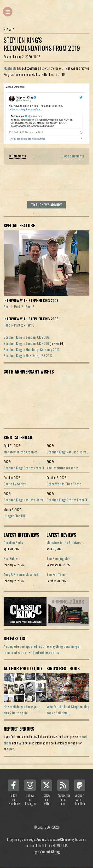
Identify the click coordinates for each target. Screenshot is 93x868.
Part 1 (8, 307)
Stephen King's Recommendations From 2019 (42, 44)
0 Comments (17, 156)
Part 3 (30, 307)
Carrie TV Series (15, 484)
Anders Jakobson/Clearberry (55, 839)
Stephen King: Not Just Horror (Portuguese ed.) (36, 500)
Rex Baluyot (12, 559)
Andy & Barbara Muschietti (22, 574)
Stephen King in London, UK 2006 (26, 337)
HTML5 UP (60, 845)
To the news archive (46, 205)
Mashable (10, 68)
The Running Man (58, 559)
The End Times (56, 574)
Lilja (40, 827)
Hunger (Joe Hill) (15, 516)
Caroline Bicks (13, 543)
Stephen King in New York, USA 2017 (28, 356)
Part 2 (19, 307)
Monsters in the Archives (20, 452)
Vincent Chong (50, 852)
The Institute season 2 (62, 468)
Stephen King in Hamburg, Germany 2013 (32, 350)
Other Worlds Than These (64, 484)
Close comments (73, 156)
